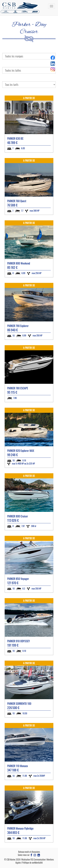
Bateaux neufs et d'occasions (29, 852)
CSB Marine (11, 859)
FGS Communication (38, 859)
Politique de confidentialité (32, 863)
